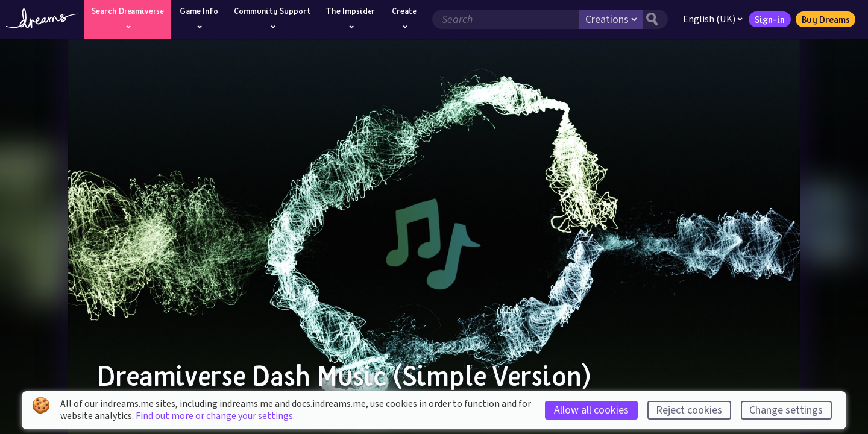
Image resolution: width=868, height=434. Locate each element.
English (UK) (713, 19)
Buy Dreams (826, 19)
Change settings (786, 410)
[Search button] (655, 19)
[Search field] (506, 19)
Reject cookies (689, 410)
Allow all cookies (591, 410)
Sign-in (770, 19)
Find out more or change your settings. (215, 416)
